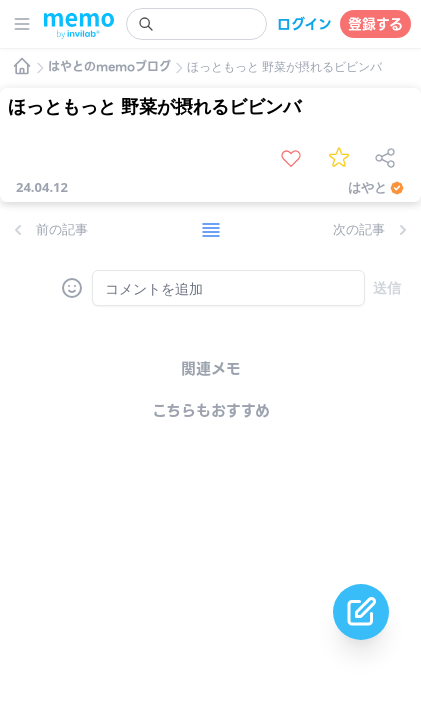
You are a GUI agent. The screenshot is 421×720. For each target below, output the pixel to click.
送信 (387, 287)
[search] (196, 24)
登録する (375, 24)
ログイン (304, 24)
